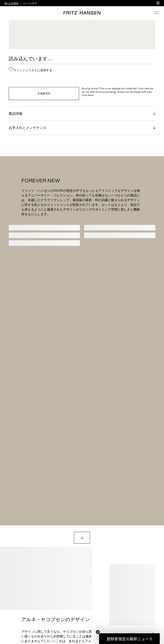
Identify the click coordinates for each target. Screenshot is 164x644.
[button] (129, 639)
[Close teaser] (98, 632)
